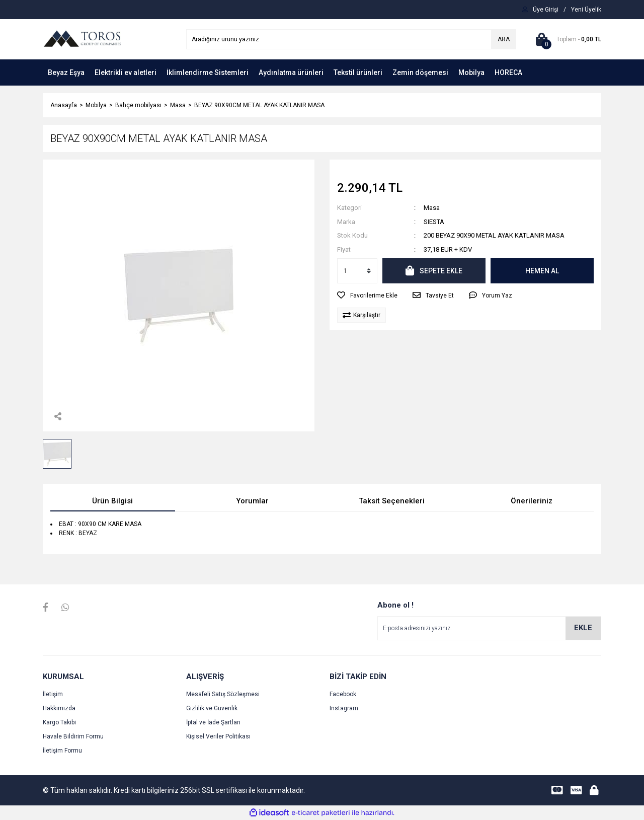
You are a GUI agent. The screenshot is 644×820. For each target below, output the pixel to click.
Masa (432, 208)
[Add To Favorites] (367, 295)
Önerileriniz (532, 501)
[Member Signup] (586, 10)
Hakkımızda (59, 708)
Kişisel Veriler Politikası (218, 736)
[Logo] (82, 39)
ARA (504, 39)
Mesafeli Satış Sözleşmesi (223, 694)
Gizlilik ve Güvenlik (212, 708)
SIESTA (434, 222)
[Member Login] (546, 10)
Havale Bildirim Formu (73, 736)
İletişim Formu (62, 751)
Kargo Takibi (59, 722)
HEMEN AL (542, 271)
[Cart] (566, 39)
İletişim (53, 694)
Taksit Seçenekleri (392, 501)
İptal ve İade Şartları (213, 722)
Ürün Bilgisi (112, 501)
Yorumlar (252, 501)
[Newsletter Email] (489, 628)
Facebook (343, 694)
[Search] (351, 39)
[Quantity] (357, 271)
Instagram (344, 708)
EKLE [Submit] (583, 628)
